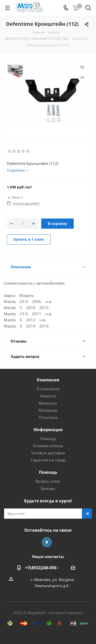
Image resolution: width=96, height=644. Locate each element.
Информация (48, 430)
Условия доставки (48, 453)
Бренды (48, 488)
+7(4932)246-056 (41, 568)
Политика (48, 417)
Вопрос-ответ (48, 481)
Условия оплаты (48, 446)
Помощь (48, 439)
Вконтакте (47, 542)
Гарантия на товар (48, 460)
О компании (48, 389)
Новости (48, 396)
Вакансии (48, 403)
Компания (48, 380)
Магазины (48, 410)
